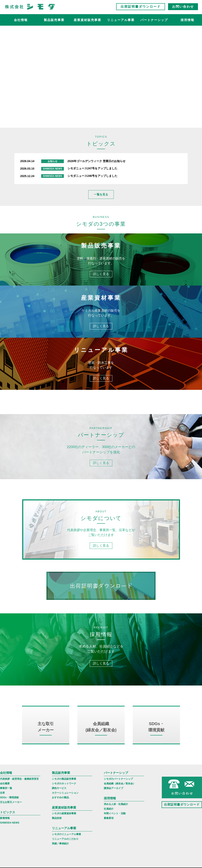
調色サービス (59, 796)
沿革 (2, 801)
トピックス (8, 820)
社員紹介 (109, 817)
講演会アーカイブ (114, 796)
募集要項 (109, 826)
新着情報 (5, 826)
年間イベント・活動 (115, 821)
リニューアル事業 (121, 21)
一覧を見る (101, 195)
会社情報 (21, 21)
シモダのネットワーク (64, 791)
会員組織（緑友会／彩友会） (120, 791)
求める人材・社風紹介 (116, 812)
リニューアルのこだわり (65, 847)
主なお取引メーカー (11, 810)
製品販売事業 (54, 21)
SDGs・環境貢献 (9, 805)
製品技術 (57, 826)
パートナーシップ (154, 21)
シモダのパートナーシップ (118, 787)
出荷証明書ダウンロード (141, 8)
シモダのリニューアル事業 (66, 842)
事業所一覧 (6, 796)
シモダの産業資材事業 (64, 821)
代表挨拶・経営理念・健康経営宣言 (19, 787)
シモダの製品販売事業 (64, 787)
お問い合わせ (183, 8)
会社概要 (5, 791)
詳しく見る (101, 274)
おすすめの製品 (60, 805)
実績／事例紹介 (60, 851)
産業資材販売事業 (87, 21)
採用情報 (110, 806)
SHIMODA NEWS (10, 831)
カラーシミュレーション (65, 801)
